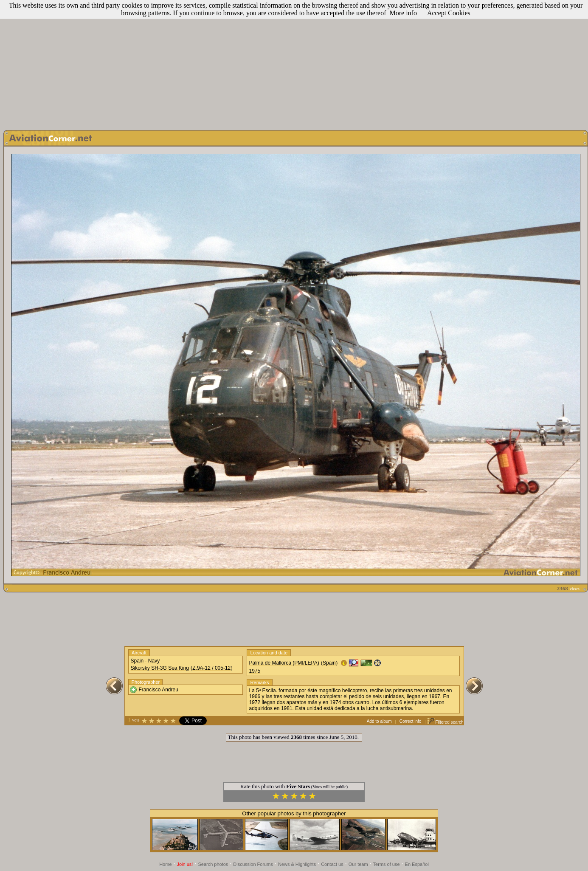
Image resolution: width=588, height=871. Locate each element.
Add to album (379, 721)
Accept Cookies (449, 13)
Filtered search (445, 722)
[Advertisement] (294, 63)
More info (403, 13)
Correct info (411, 721)
